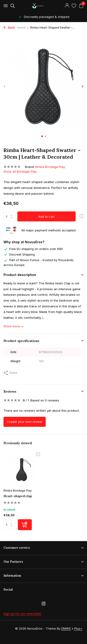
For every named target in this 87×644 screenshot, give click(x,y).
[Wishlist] (74, 6)
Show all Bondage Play (20, 171)
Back (9, 28)
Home (23, 28)
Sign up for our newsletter (23, 614)
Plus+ (78, 628)
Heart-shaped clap (18, 496)
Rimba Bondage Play (50, 167)
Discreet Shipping (19, 254)
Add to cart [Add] (46, 217)
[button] (42, 136)
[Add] (25, 525)
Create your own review (25, 422)
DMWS (66, 628)
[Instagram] (44, 604)
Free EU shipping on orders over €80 (33, 249)
